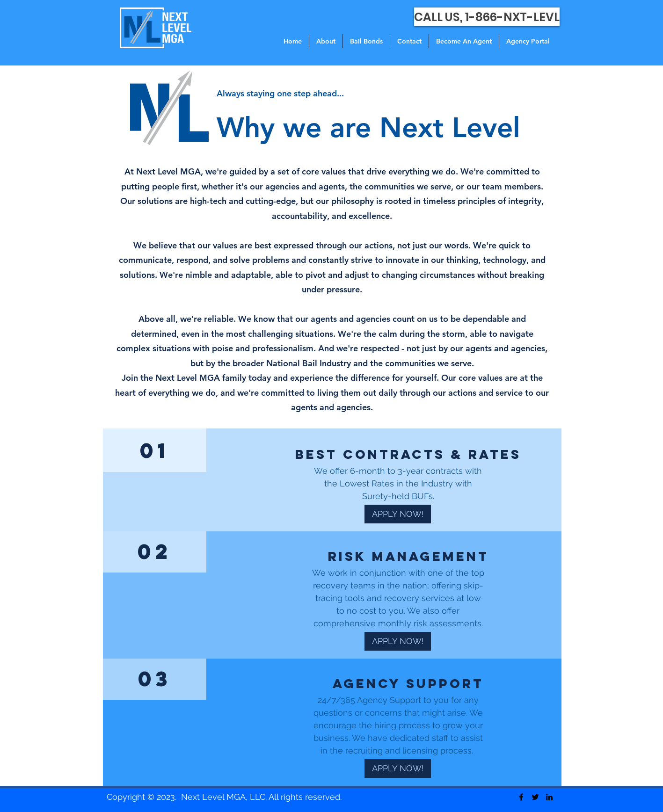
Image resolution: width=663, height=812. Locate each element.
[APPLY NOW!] (398, 514)
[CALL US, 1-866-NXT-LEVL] (487, 17)
